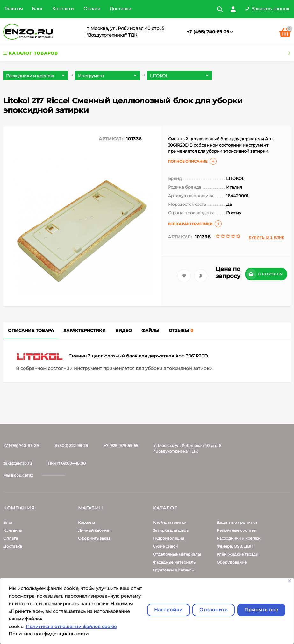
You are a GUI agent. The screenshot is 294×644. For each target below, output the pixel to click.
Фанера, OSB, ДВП (235, 546)
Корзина (86, 522)
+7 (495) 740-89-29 (208, 32)
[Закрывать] (290, 581)
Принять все (261, 610)
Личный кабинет (94, 530)
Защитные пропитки (237, 522)
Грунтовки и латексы (174, 570)
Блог (37, 9)
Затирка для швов (171, 530)
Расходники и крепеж (238, 538)
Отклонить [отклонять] (214, 610)
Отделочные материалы (177, 554)
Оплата (92, 9)
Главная (14, 9)
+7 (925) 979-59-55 (121, 445)
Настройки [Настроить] (169, 610)
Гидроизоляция (169, 538)
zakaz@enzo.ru (18, 463)
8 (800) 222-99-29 (71, 445)
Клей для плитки (170, 522)
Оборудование (232, 562)
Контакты (63, 9)
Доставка (120, 9)
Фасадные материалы (175, 562)
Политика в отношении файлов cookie (71, 627)
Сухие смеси (165, 546)
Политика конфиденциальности (49, 634)
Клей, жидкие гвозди (237, 554)
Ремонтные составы (237, 530)
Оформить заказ (94, 538)
